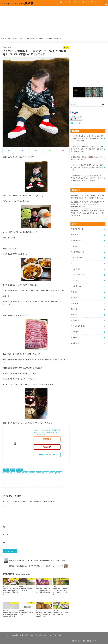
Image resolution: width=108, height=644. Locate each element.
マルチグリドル (77, 269)
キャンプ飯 (76, 253)
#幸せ (20, 473)
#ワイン (7, 473)
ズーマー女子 (77, 258)
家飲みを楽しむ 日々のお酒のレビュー (70, 2)
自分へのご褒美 (77, 317)
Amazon (46, 447)
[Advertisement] (54, 22)
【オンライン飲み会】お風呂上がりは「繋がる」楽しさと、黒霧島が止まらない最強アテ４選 (87, 166)
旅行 (74, 301)
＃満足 (20, 470)
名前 (5, 527)
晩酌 (74, 307)
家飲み (59, 473)
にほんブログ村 (76, 116)
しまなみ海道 (77, 236)
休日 (53, 473)
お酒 (74, 231)
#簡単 (33, 473)
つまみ (7, 470)
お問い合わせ (85, 2)
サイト (5, 542)
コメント (5, 506)
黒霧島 (75, 328)
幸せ (13, 470)
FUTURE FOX (77, 225)
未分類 (75, 312)
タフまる (75, 263)
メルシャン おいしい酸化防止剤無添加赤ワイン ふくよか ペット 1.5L (47, 431)
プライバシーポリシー (96, 2)
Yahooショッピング (46, 454)
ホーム (57, 2)
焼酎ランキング (75, 123)
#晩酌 (26, 473)
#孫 (14, 473)
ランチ (47, 473)
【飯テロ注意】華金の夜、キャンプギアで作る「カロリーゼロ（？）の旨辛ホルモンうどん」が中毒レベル (87, 148)
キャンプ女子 (77, 247)
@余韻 (40, 473)
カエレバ (41, 435)
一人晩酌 (76, 280)
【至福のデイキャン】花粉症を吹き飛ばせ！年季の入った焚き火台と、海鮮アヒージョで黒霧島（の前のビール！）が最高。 (87, 176)
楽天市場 (46, 439)
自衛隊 (75, 323)
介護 (74, 285)
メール (5, 535)
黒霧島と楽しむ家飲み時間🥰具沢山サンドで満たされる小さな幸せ (87, 157)
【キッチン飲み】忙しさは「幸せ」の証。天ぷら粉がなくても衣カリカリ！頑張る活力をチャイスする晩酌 (87, 138)
